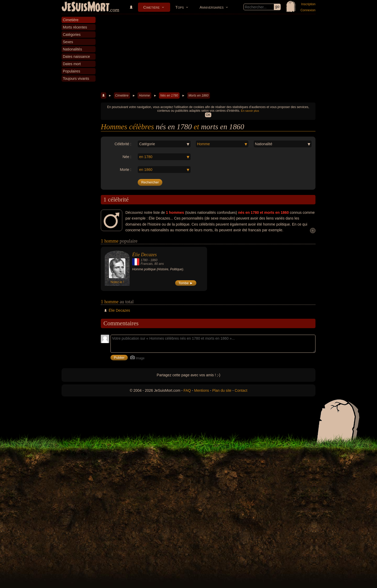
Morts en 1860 (199, 96)
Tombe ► (186, 283)
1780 (144, 260)
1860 (154, 260)
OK (208, 115)
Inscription (308, 4)
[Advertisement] (208, 53)
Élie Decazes (144, 255)
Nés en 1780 (169, 96)
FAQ (187, 390)
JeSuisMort (86, 7)
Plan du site (222, 390)
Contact (241, 390)
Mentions (201, 390)
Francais (147, 264)
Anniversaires (212, 7)
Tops (180, 7)
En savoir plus (250, 111)
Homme (144, 96)
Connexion (308, 10)
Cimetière (151, 7)
